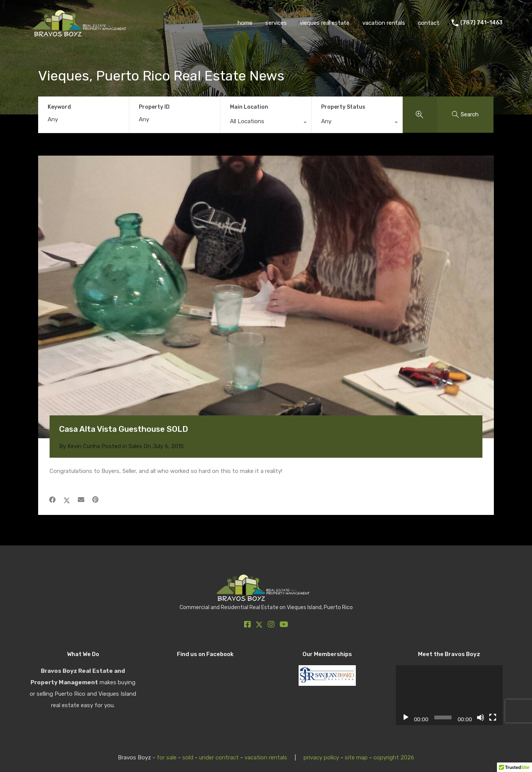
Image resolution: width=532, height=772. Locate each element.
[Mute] (481, 717)
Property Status (343, 107)
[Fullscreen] (493, 717)
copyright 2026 (394, 758)
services (276, 23)
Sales (135, 446)
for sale (167, 758)
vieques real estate (325, 23)
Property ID (154, 107)
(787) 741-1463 (481, 23)
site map (356, 758)
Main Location (249, 107)
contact (429, 23)
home (245, 23)
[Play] (406, 717)
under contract (219, 758)
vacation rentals (384, 23)
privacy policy (321, 758)
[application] (449, 695)
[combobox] (266, 123)
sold (188, 758)
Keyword (59, 107)
